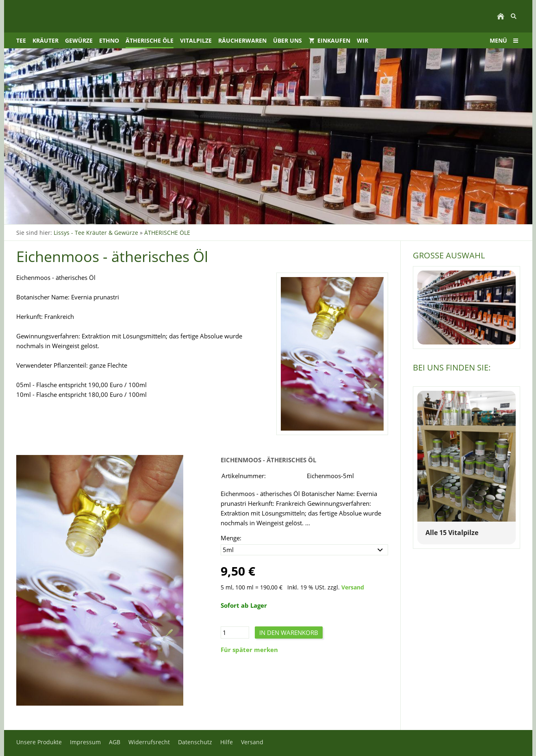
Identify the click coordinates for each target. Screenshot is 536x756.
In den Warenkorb (289, 633)
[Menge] (235, 633)
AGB (115, 742)
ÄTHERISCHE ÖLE (167, 233)
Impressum (85, 742)
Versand (353, 587)
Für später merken (249, 650)
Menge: (231, 538)
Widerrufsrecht (149, 742)
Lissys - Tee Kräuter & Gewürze (96, 233)
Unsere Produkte (39, 742)
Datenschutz (195, 742)
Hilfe (227, 742)
